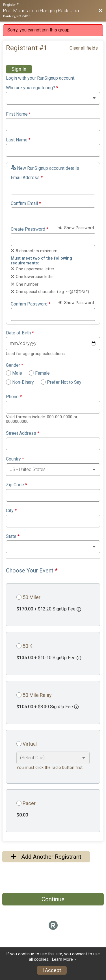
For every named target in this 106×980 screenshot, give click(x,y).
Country (15, 459)
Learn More (62, 959)
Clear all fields (84, 48)
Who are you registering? (32, 88)
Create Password (30, 229)
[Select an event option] (53, 758)
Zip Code (17, 485)
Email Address (27, 178)
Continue (53, 899)
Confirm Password (31, 304)
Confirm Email (26, 203)
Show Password (76, 228)
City (11, 511)
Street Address (23, 433)
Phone (14, 397)
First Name (18, 114)
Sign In (19, 69)
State (13, 536)
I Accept (52, 970)
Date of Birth (20, 333)
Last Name (18, 140)
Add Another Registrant (46, 857)
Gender (15, 365)
